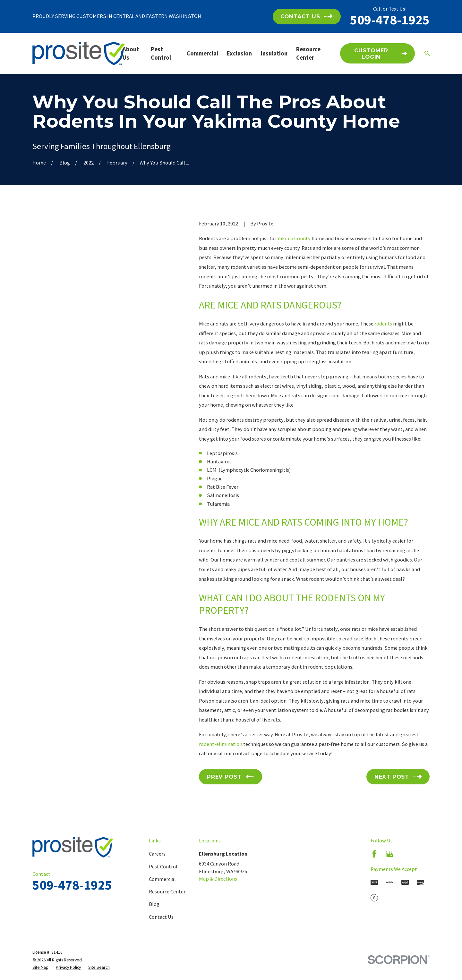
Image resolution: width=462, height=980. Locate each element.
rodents (383, 324)
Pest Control (163, 866)
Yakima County (294, 238)
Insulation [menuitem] (274, 53)
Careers (157, 854)
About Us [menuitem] (131, 53)
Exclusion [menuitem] (239, 53)
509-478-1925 (390, 20)
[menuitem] (40, 967)
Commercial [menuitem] (202, 53)
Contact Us (161, 917)
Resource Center (167, 891)
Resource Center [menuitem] (308, 53)
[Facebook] (374, 854)
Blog (154, 904)
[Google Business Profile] (390, 854)
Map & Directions (218, 879)
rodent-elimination (221, 744)
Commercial (162, 879)
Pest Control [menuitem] (161, 53)
